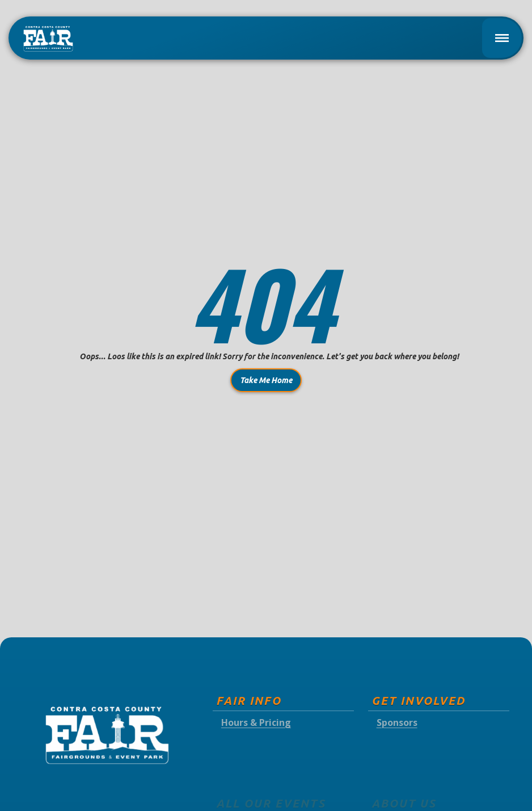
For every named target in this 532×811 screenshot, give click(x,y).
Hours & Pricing (256, 723)
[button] (502, 38)
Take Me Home (266, 380)
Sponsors (397, 723)
